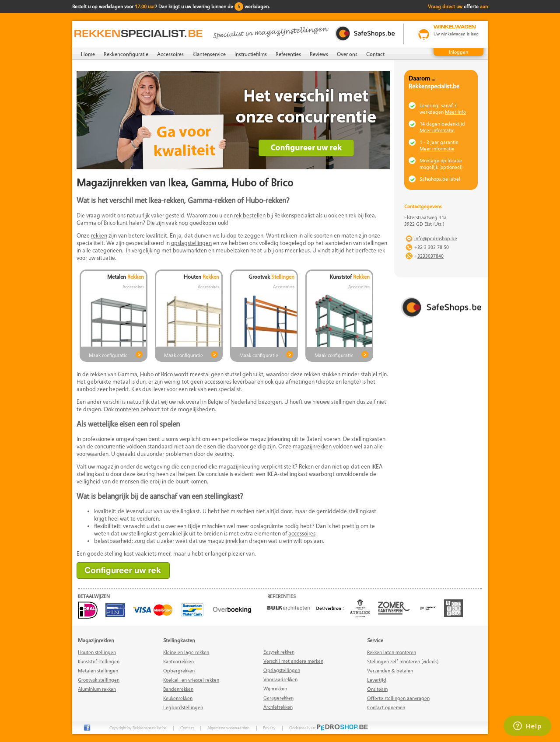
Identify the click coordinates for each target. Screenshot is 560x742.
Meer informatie (437, 130)
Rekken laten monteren (392, 652)
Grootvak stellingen (99, 680)
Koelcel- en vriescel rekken (191, 680)
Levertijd (377, 680)
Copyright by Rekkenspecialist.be (138, 728)
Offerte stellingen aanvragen (398, 698)
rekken (99, 235)
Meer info (455, 112)
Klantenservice (209, 54)
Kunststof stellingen (99, 661)
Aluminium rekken (97, 689)
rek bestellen (250, 215)
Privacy (269, 728)
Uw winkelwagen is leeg (456, 34)
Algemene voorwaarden (228, 728)
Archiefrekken (278, 707)
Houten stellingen (97, 652)
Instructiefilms (251, 54)
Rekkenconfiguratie (126, 54)
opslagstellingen (191, 243)
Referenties (288, 54)
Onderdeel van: (329, 728)
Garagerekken (278, 698)
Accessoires (170, 54)
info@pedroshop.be (436, 238)
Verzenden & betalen (390, 670)
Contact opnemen (386, 707)
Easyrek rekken (279, 652)
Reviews (319, 54)
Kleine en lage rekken (186, 652)
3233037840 (430, 256)
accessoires (302, 533)
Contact (375, 54)
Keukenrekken (178, 698)
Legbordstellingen (183, 707)
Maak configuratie (108, 355)
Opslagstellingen (282, 670)
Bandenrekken (178, 689)
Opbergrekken (179, 670)
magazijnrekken (312, 446)
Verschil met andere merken (293, 661)
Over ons (347, 54)
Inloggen (458, 52)
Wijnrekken (275, 688)
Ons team (377, 689)
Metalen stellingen (98, 670)
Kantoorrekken (178, 661)
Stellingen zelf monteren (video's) (403, 661)
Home (88, 54)
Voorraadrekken (280, 679)
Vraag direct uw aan (458, 6)
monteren (127, 409)
